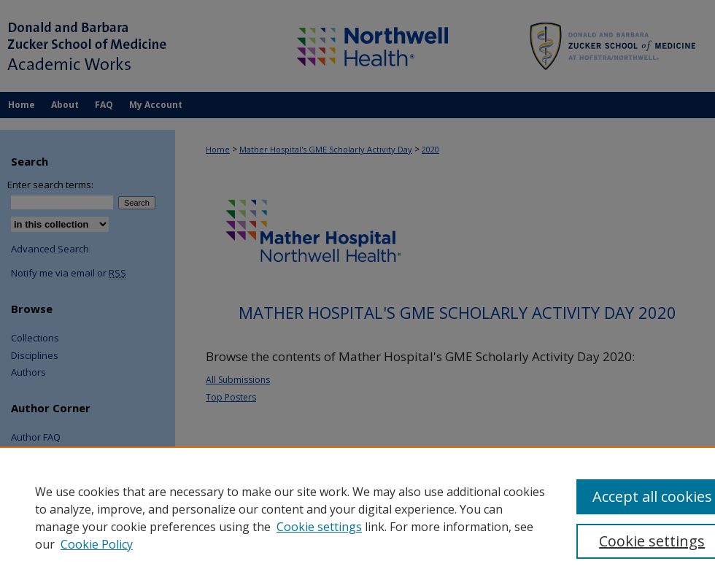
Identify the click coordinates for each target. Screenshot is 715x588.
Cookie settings (319, 527)
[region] (357, 517)
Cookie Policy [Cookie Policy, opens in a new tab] (97, 544)
